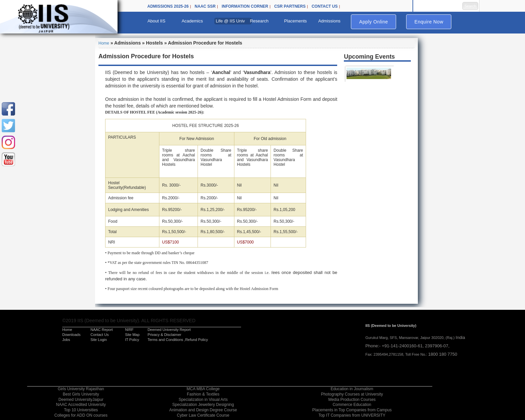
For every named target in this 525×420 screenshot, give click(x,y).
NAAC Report (102, 330)
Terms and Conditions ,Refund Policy (178, 340)
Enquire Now (429, 22)
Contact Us (325, 6)
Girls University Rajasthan (81, 389)
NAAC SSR (205, 6)
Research (259, 21)
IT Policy (132, 340)
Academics (192, 21)
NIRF (129, 330)
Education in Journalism (352, 389)
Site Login (99, 340)
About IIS (156, 21)
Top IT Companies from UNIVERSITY (352, 415)
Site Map (132, 335)
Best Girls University (81, 394)
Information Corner (245, 6)
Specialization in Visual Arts (203, 400)
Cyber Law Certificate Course (203, 415)
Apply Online (374, 22)
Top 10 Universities (81, 410)
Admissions (329, 21)
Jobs (66, 340)
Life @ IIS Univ (230, 21)
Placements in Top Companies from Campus (352, 410)
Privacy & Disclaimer (165, 335)
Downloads (71, 335)
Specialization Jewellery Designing (203, 405)
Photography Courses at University (352, 394)
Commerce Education (352, 405)
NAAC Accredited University (81, 405)
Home (104, 43)
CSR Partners (290, 6)
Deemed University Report (169, 330)
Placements (295, 21)
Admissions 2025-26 (168, 6)
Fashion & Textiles (203, 394)
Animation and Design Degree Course (203, 410)
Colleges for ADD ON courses (81, 415)
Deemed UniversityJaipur (81, 400)
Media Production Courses (352, 400)
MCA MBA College (203, 389)
